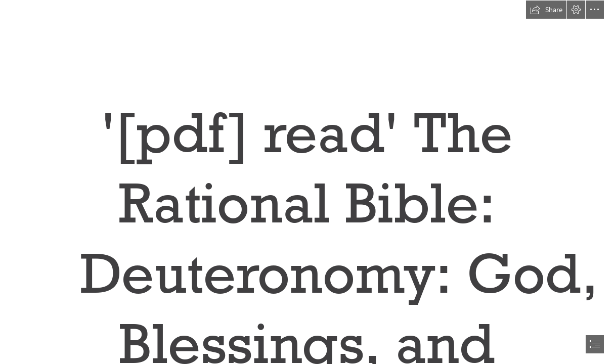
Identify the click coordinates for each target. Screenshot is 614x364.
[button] (546, 10)
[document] (307, 182)
